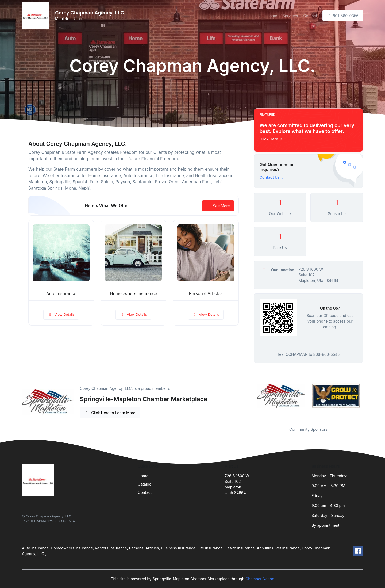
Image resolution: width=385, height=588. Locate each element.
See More (218, 206)
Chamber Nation (260, 579)
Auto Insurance (61, 294)
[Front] (36, 16)
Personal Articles (206, 294)
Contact (310, 16)
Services (290, 16)
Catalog (145, 484)
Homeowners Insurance (134, 294)
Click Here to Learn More (110, 413)
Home (272, 16)
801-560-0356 (343, 16)
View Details (61, 314)
